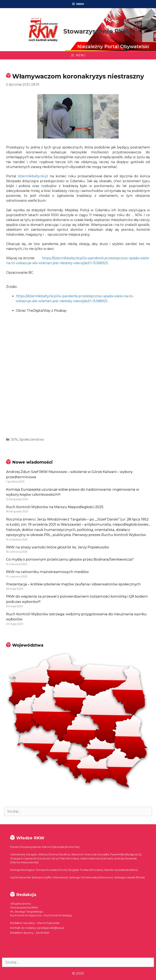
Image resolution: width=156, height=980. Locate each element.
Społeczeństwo (32, 439)
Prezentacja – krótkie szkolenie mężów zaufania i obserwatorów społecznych (73, 584)
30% (14, 439)
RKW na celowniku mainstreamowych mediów (47, 572)
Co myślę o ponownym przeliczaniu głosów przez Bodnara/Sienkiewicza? (70, 559)
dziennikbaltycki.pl (33, 176)
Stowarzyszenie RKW (97, 31)
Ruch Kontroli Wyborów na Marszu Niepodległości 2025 (55, 507)
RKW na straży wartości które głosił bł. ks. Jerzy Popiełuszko (58, 547)
